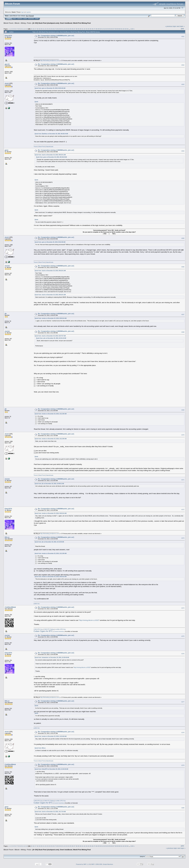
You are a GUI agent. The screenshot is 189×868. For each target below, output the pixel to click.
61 (122, 29)
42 (84, 29)
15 (32, 29)
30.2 (27, 16)
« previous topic (171, 26)
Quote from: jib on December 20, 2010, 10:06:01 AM (49, 484)
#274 (183, 608)
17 (35, 29)
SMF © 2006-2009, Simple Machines (102, 864)
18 (37, 29)
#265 (183, 238)
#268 (183, 332)
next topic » (181, 26)
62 (124, 29)
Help (15, 19)
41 (83, 29)
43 (86, 29)
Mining (23, 23)
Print (182, 29)
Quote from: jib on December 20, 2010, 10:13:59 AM (49, 542)
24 (49, 29)
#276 (183, 654)
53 (106, 29)
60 (120, 29)
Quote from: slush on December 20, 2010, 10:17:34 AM (50, 812)
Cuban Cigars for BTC (43, 631)
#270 (183, 435)
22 (45, 29)
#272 (183, 510)
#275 (183, 636)
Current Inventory (59, 631)
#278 (183, 733)
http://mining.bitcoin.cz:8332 (89, 620)
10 (21, 29)
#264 (183, 151)
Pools (29, 23)
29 (59, 29)
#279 (183, 765)
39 (79, 29)
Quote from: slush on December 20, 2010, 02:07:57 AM (50, 336)
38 (77, 29)
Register (31, 19)
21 (43, 29)
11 (23, 29)
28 (57, 29)
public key (37, 604)
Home (9, 19)
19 (39, 29)
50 (100, 29)
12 (25, 29)
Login (25, 19)
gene (7, 150)
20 (41, 29)
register (28, 12)
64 (128, 29)
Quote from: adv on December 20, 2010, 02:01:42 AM (51, 338)
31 (63, 29)
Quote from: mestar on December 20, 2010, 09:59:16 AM (51, 318)
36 (73, 29)
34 (69, 29)
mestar (7, 266)
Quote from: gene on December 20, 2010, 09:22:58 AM (50, 242)
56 (112, 29)
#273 (183, 538)
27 (55, 29)
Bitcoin (17, 23)
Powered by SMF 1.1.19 (83, 864)
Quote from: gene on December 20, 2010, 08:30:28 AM (50, 88)
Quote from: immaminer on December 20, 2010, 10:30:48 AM (52, 657)
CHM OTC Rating (49, 629)
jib (6, 314)
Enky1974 (8, 36)
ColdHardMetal (10, 607)
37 (75, 29)
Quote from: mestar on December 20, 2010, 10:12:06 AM (51, 414)
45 (90, 29)
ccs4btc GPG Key (60, 629)
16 (33, 29)
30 (61, 29)
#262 (183, 65)
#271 (183, 480)
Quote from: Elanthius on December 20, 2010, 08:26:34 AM (51, 134)
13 (27, 29)
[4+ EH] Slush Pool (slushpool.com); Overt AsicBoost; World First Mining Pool (62, 23)
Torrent (31, 16)
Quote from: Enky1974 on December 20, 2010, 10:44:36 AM (51, 769)
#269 (183, 410)
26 (53, 29)
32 (65, 29)
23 (47, 29)
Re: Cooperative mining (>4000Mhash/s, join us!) (56, 36)
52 (104, 29)
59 (118, 29)
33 (67, 29)
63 (126, 29)
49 (98, 29)
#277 (183, 702)
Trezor (35, 147)
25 (51, 29)
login (23, 12)
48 (96, 29)
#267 (183, 314)
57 (114, 29)
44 (88, 29)
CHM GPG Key (38, 629)
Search (20, 19)
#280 (183, 808)
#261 (183, 36)
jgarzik (7, 64)
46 (92, 29)
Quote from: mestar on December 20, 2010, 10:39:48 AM (51, 736)
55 (110, 29)
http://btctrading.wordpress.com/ (50, 60)
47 (94, 29)
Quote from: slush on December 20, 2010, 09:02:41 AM (50, 155)
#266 (183, 267)
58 (116, 29)
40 (81, 29)
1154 (132, 29)
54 (108, 29)
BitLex (7, 537)
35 (71, 29)
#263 (183, 84)
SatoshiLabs (50, 147)
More (37, 19)
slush (7, 83)
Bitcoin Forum (8, 23)
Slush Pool (42, 147)
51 (102, 29)
